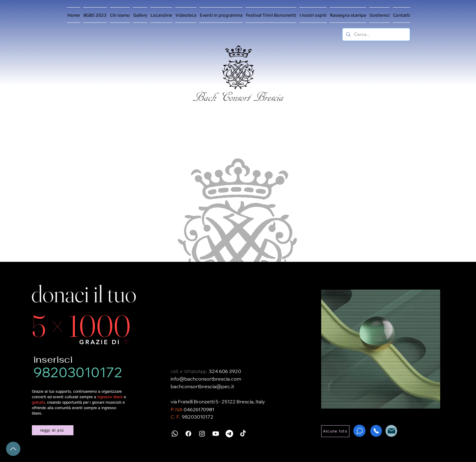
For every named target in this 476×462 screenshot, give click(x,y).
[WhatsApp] (359, 431)
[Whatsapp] (175, 434)
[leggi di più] (53, 430)
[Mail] (391, 431)
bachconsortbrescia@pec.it (202, 387)
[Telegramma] (229, 434)
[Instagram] (202, 434)
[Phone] (376, 431)
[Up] (13, 449)
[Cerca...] (376, 34)
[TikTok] (243, 434)
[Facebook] (188, 434)
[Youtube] (216, 434)
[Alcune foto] (335, 431)
